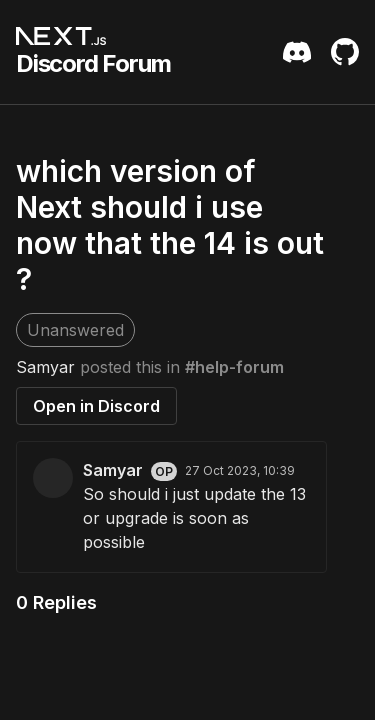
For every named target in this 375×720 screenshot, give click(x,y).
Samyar (45, 367)
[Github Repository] (345, 52)
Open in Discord (96, 406)
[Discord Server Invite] (297, 52)
